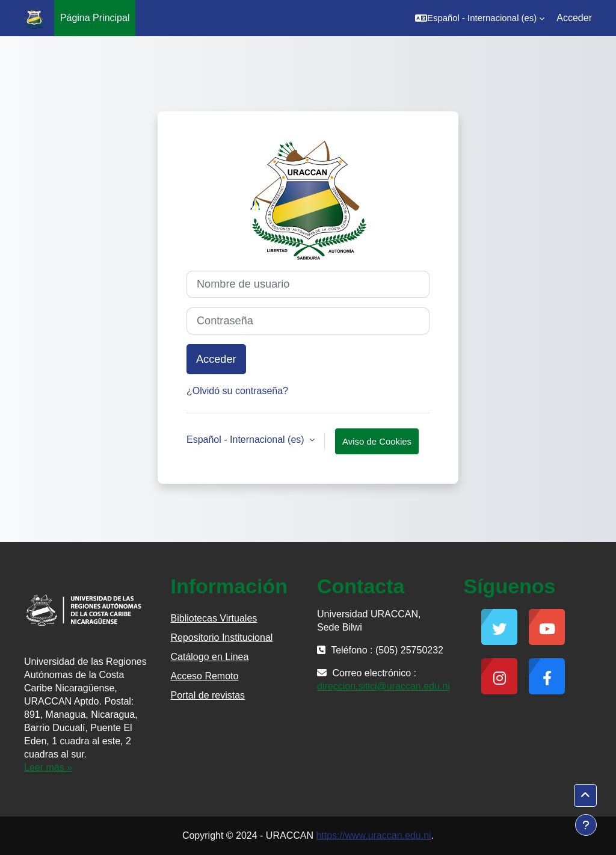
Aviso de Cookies (377, 441)
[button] (480, 18)
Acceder (574, 18)
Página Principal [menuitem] (95, 18)
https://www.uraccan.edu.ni (373, 835)
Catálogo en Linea (210, 657)
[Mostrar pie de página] (586, 825)
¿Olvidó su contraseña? (237, 391)
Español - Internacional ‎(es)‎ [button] (247, 440)
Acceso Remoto (205, 676)
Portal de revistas (208, 695)
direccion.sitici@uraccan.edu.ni (383, 686)
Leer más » (48, 767)
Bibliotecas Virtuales (214, 618)
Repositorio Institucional (222, 637)
